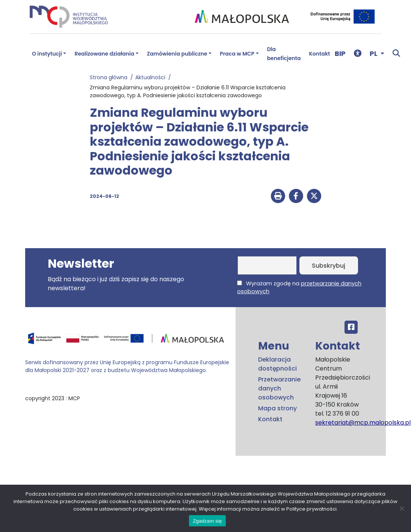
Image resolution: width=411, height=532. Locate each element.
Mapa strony (277, 408)
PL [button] (374, 54)
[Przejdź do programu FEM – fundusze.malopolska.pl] (127, 341)
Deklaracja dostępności (277, 364)
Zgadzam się (207, 521)
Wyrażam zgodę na (299, 287)
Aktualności (152, 77)
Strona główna (110, 77)
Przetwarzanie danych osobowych (279, 388)
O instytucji (47, 54)
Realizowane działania (104, 54)
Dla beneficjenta (284, 54)
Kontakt (320, 54)
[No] (402, 508)
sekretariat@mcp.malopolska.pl (363, 423)
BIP (340, 54)
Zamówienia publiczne (177, 54)
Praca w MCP (237, 54)
